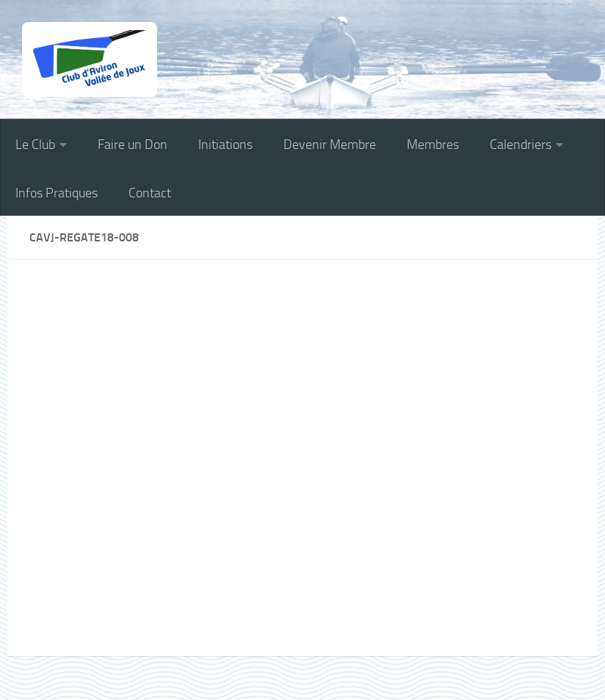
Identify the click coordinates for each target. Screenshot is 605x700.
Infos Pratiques (57, 193)
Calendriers (521, 145)
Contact (150, 193)
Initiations (225, 145)
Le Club (35, 145)
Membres (433, 145)
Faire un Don (133, 145)
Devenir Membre (330, 145)
